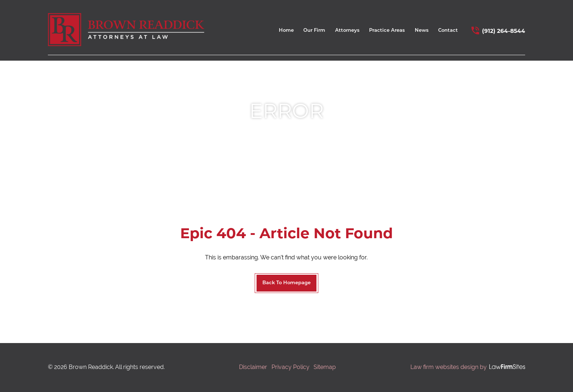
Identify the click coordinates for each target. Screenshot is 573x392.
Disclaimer (253, 367)
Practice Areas (387, 31)
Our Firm (314, 31)
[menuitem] (286, 32)
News (422, 31)
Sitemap (325, 367)
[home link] (126, 30)
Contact (448, 31)
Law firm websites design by (449, 367)
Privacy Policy (291, 367)
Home (286, 31)
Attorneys (347, 31)
